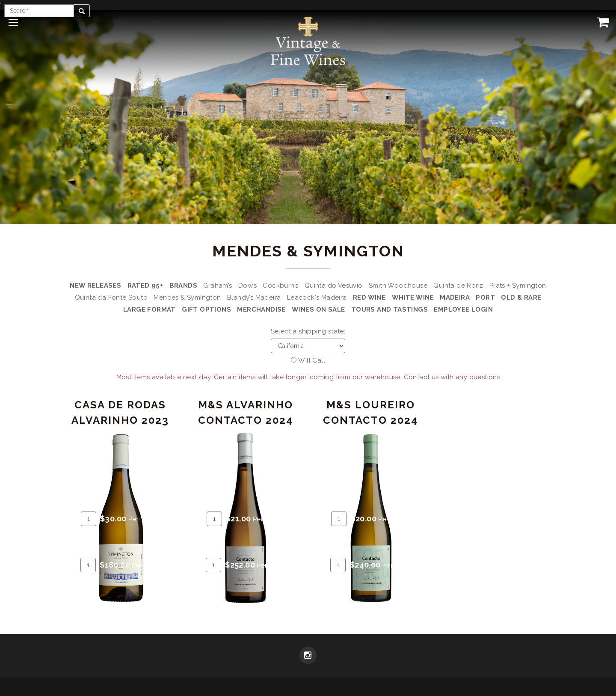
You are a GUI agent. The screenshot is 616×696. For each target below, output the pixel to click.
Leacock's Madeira (317, 297)
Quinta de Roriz (458, 286)
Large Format (150, 309)
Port (485, 297)
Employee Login (463, 309)
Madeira (455, 297)
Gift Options (206, 309)
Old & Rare (521, 297)
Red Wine (369, 297)
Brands (183, 286)
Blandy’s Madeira (254, 297)
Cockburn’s (280, 286)
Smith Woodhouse (398, 286)
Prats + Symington (518, 286)
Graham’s (218, 286)
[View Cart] (601, 22)
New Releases (95, 286)
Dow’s (247, 286)
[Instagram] (308, 656)
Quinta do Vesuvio (334, 286)
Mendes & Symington (187, 297)
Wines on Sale (318, 309)
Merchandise (261, 309)
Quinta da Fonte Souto (111, 297)
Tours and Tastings (389, 309)
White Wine (413, 297)
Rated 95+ (145, 286)
